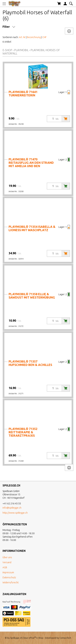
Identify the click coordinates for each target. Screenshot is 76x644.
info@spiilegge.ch (12, 508)
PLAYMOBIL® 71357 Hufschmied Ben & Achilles (30, 363)
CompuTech (65, 638)
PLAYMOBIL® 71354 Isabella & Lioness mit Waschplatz (32, 228)
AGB (5, 567)
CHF (44, 37)
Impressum (8, 572)
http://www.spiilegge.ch (15, 513)
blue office (30, 638)
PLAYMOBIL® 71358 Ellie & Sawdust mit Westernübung (32, 296)
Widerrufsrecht (11, 582)
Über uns (7, 557)
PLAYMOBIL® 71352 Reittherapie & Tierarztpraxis (23, 432)
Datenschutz (9, 577)
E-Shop (7, 50)
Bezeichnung (34, 37)
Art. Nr (22, 37)
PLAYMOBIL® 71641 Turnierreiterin (23, 94)
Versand (7, 562)
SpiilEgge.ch (16, 638)
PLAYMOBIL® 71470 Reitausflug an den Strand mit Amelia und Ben (31, 163)
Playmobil (21, 50)
